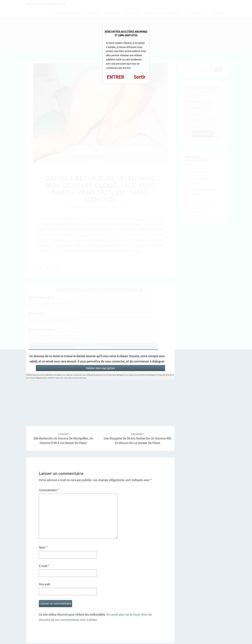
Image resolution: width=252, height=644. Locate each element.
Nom (43, 547)
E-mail (44, 566)
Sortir (140, 77)
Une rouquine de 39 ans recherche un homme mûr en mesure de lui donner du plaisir (137, 439)
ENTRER (115, 77)
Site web (44, 584)
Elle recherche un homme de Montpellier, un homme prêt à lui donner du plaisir (63, 439)
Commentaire (49, 490)
